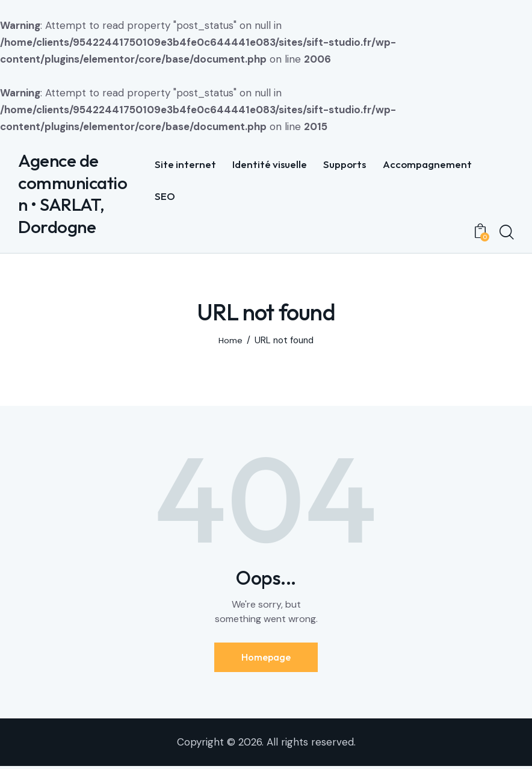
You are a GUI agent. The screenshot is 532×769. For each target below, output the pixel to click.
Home (231, 342)
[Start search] (507, 233)
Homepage (266, 659)
